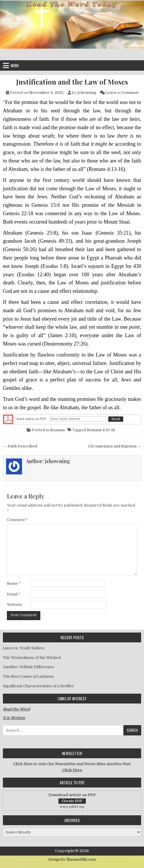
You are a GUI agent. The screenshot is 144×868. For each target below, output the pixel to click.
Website (15, 605)
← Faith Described (20, 446)
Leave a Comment (122, 93)
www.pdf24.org (72, 807)
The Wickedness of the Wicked (32, 658)
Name (14, 583)
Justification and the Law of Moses (72, 82)
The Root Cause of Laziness (28, 676)
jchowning (87, 93)
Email (14, 594)
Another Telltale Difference (28, 667)
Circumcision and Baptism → (115, 446)
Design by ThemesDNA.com (72, 860)
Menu (15, 65)
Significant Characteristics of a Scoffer (38, 686)
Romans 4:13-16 (101, 430)
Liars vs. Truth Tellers (24, 648)
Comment (17, 520)
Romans (58, 430)
